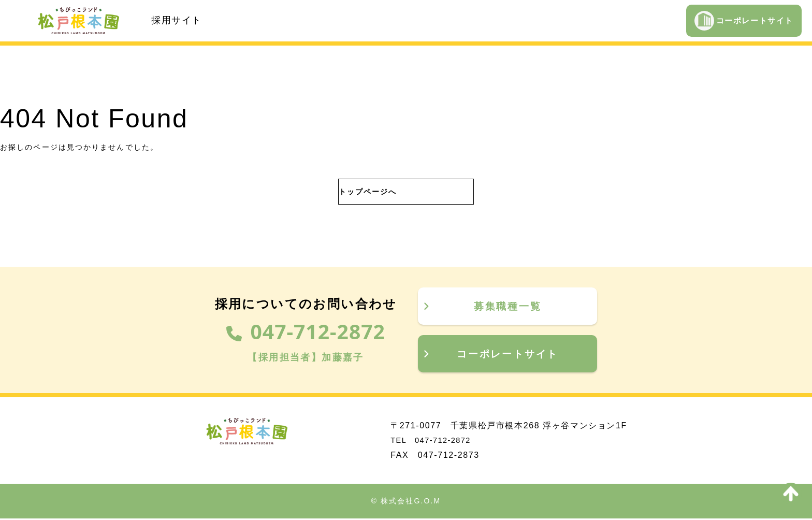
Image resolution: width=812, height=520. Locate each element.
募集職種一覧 (482, 306)
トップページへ (358, 192)
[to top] (791, 494)
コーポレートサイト (744, 20)
